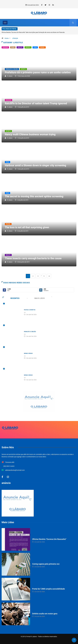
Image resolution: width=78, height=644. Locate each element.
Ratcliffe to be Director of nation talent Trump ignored (36, 103)
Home (7, 38)
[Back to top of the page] (74, 640)
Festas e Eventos (30, 310)
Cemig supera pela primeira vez (46, 564)
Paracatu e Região (12, 69)
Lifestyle (15, 38)
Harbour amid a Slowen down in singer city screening (35, 165)
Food (13, 47)
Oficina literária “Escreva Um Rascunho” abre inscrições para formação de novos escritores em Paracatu (33, 32)
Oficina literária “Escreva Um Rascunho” (49, 539)
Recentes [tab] (11, 298)
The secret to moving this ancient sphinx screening (34, 196)
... (25, 312)
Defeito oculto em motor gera (45, 614)
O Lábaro (10, 76)
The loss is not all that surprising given (27, 227)
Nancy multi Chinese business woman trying (30, 134)
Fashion (5, 47)
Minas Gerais (28, 353)
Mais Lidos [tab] (36, 298)
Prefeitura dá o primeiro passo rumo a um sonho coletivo (38, 72)
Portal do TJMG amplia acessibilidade (49, 589)
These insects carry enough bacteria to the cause (33, 258)
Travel (42, 47)
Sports (28, 47)
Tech (35, 47)
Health (20, 47)
